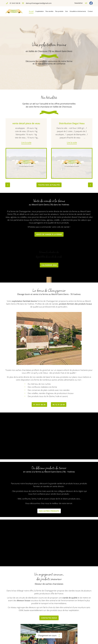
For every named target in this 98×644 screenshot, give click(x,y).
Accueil (31, 11)
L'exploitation (39, 11)
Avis (67, 11)
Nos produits (59, 11)
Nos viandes (49, 11)
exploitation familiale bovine (24, 301)
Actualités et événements (78, 11)
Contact (90, 11)
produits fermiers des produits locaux (76, 304)
